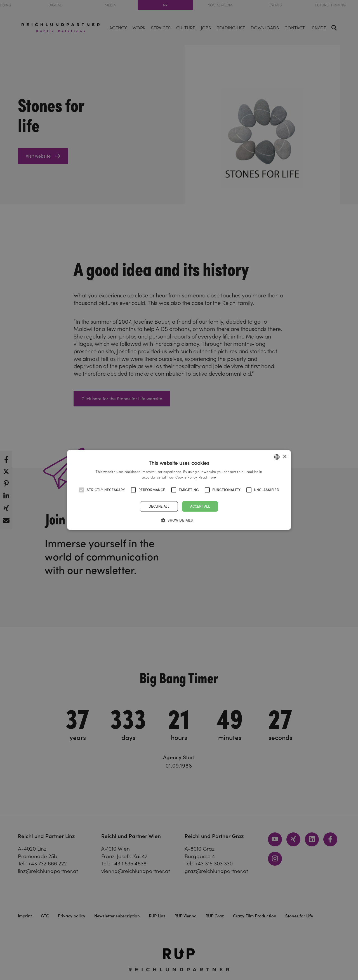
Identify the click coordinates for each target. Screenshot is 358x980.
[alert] (179, 490)
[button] (179, 520)
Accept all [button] (200, 506)
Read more (207, 477)
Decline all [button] (159, 506)
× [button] (285, 457)
